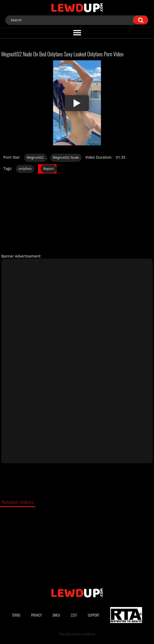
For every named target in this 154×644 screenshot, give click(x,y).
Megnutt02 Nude (66, 157)
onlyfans (25, 169)
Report (49, 169)
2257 (74, 615)
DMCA (56, 615)
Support (93, 615)
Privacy (36, 615)
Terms (16, 615)
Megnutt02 (35, 157)
